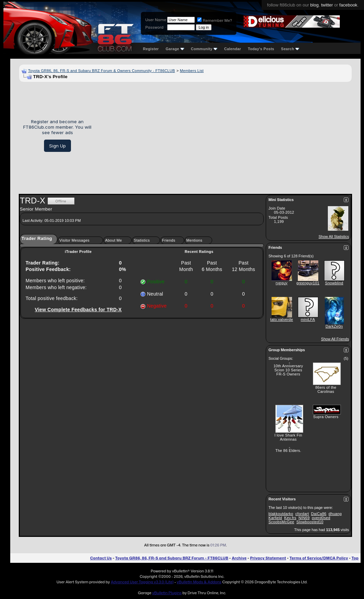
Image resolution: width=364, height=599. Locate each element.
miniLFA (308, 319)
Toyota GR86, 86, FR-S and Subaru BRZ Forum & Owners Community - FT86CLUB (101, 71)
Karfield (275, 518)
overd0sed (321, 518)
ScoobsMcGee (281, 522)
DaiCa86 (319, 514)
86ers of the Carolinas (326, 389)
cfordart (302, 514)
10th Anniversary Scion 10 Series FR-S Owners (288, 370)
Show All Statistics (334, 237)
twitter (327, 5)
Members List (192, 71)
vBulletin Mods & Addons (199, 582)
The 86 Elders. (288, 451)
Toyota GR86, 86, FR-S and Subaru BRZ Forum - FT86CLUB (172, 558)
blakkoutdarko (281, 514)
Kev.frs (290, 518)
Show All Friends (335, 339)
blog (314, 5)
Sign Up (57, 146)
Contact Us (101, 558)
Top (355, 558)
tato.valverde (282, 319)
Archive (239, 558)
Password (154, 27)
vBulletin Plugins (167, 593)
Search (290, 49)
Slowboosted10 (310, 522)
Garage (175, 49)
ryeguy (282, 283)
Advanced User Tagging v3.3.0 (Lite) (142, 582)
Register (151, 49)
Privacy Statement (268, 558)
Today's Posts (261, 49)
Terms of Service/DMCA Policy (319, 558)
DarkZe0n (334, 326)
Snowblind (334, 283)
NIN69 (304, 518)
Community (204, 49)
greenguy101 (308, 283)
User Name (156, 20)
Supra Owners (326, 417)
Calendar (232, 49)
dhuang (335, 514)
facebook (348, 5)
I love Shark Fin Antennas (288, 437)
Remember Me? (215, 20)
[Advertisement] (224, 136)
